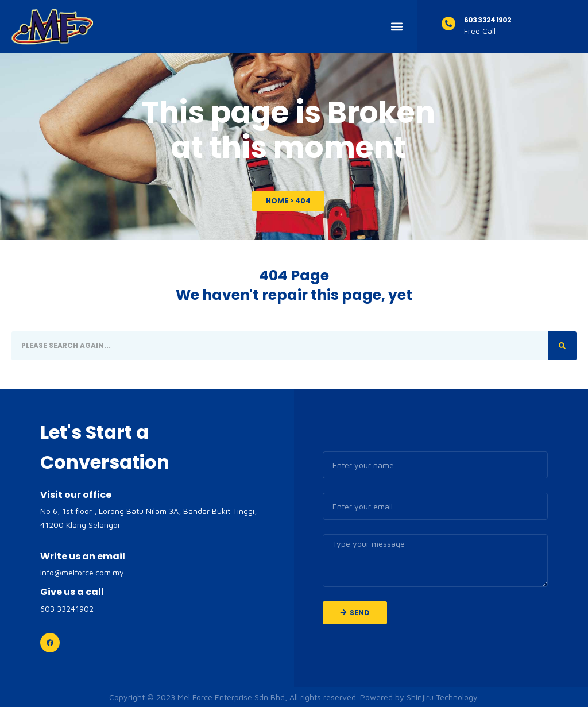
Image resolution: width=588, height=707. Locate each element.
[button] (396, 27)
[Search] (562, 346)
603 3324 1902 (488, 20)
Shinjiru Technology (442, 697)
